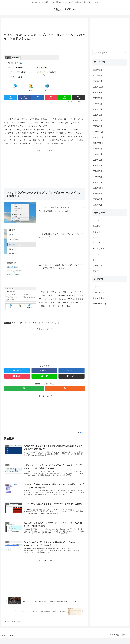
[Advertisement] (44, 25)
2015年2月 (97, 121)
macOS (96, 220)
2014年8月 (97, 154)
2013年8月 (97, 194)
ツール (7, 323)
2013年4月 (97, 205)
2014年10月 (98, 143)
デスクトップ (38, 323)
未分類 (96, 271)
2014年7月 (97, 160)
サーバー (97, 237)
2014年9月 (97, 149)
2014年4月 (97, 177)
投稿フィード (99, 292)
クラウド (97, 232)
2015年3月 (97, 115)
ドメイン (97, 260)
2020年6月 (97, 81)
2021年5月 (97, 70)
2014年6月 (97, 165)
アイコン (16, 323)
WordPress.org (99, 304)
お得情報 (97, 226)
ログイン (97, 287)
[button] (125, 52)
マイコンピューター (51, 323)
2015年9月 (97, 92)
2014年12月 (98, 132)
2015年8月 (97, 98)
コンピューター (26, 323)
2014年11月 (98, 137)
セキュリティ (99, 249)
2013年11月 (98, 188)
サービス (97, 243)
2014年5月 (97, 171)
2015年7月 (97, 104)
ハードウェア (99, 266)
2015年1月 (97, 126)
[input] (110, 53)
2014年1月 (97, 182)
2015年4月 (97, 109)
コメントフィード (101, 298)
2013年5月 (97, 199)
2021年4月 (97, 76)
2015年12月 (98, 87)
